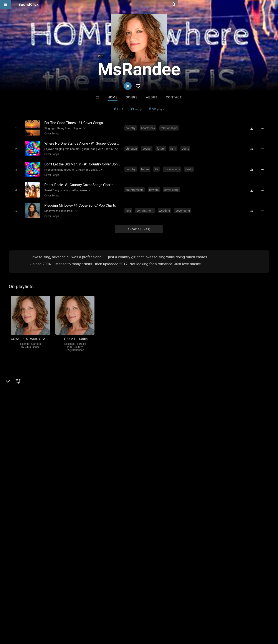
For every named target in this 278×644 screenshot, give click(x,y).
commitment (146, 207)
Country (22, 389)
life (157, 167)
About (152, 97)
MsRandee (19, 374)
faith (174, 147)
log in (203, 472)
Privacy (104, 618)
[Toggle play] (15, 128)
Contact (174, 97)
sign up (187, 472)
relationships (170, 128)
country (131, 128)
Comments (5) (183, 374)
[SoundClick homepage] (29, 4)
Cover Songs (51, 133)
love (129, 207)
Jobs (60, 618)
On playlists (21, 282)
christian (132, 147)
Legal (117, 618)
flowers (155, 187)
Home (113, 97)
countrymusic (135, 187)
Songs (132, 97)
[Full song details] (264, 128)
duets (186, 147)
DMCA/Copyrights (81, 618)
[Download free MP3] (253, 128)
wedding (165, 207)
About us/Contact (39, 618)
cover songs (173, 167)
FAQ (18, 618)
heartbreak (149, 128)
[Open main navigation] (5, 4)
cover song (191, 128)
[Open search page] (274, 4)
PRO (101, 56)
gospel (148, 147)
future (162, 147)
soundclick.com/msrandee (35, 400)
